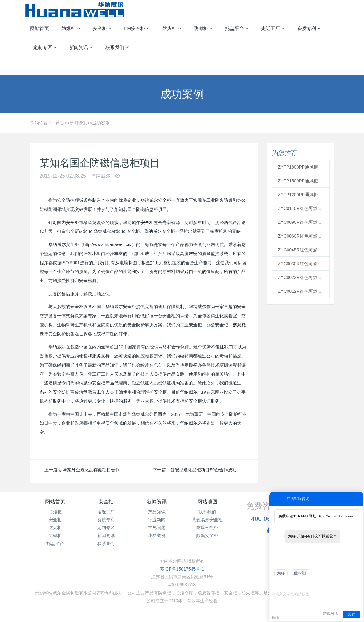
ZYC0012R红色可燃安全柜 (301, 291)
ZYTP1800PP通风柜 (298, 167)
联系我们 (106, 544)
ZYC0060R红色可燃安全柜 (301, 236)
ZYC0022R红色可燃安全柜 (301, 277)
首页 (60, 123)
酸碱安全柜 (207, 535)
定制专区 (106, 528)
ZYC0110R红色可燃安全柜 (301, 208)
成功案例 (101, 123)
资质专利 (106, 520)
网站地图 (207, 502)
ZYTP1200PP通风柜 (298, 195)
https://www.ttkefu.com (335, 516)
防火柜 (55, 528)
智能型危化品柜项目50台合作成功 (203, 470)
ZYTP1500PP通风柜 (298, 181)
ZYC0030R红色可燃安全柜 (301, 264)
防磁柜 (55, 535)
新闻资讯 (78, 123)
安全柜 (165, 200)
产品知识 (157, 512)
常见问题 (157, 528)
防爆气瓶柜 (207, 528)
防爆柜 (55, 512)
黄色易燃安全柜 (207, 520)
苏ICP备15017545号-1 (182, 569)
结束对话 (330, 614)
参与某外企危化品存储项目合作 (89, 470)
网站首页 (40, 28)
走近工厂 (106, 512)
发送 (352, 614)
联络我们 (301, 573)
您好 (281, 573)
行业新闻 (157, 520)
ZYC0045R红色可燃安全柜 (301, 250)
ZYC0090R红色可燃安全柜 (301, 222)
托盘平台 (55, 544)
